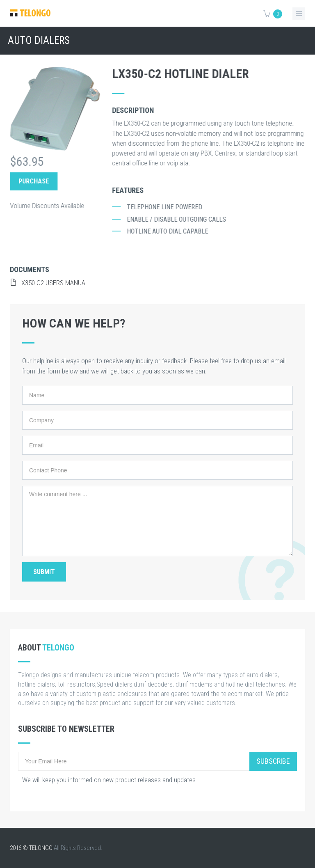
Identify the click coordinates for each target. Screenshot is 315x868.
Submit (44, 572)
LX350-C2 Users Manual (49, 283)
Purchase (38, 181)
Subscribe (273, 761)
